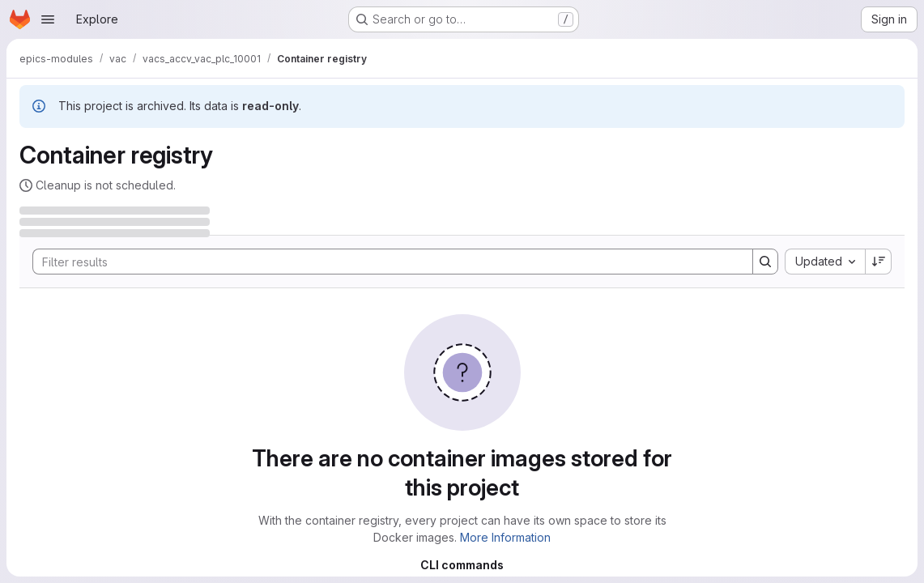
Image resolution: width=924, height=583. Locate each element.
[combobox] (825, 262)
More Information (505, 537)
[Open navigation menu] (48, 19)
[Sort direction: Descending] (879, 262)
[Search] (385, 262)
